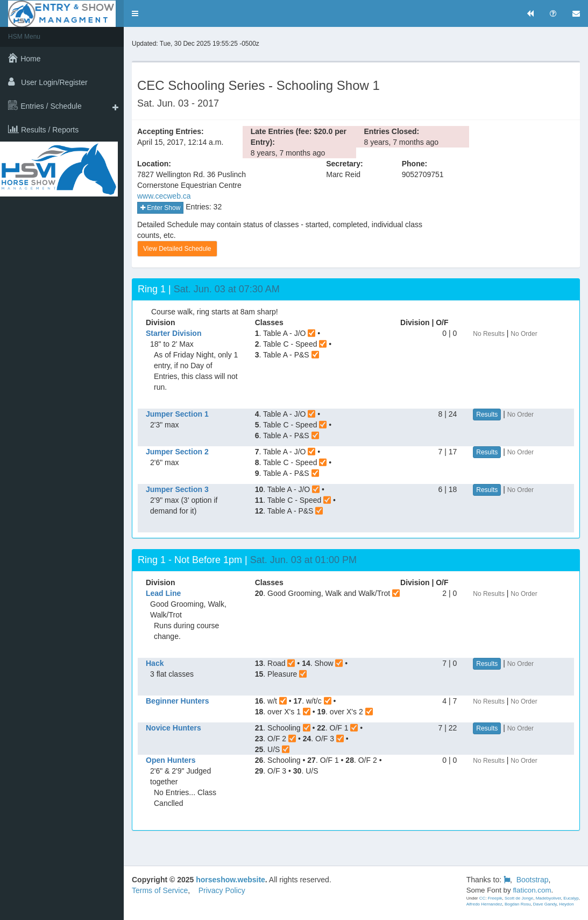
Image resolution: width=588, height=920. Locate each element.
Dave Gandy (545, 904)
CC (483, 898)
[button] (135, 13)
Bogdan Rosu (518, 904)
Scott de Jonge (519, 898)
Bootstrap (533, 880)
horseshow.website (231, 880)
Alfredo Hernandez (484, 904)
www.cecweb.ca (164, 196)
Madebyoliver (548, 898)
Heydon (566, 904)
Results (487, 415)
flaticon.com (532, 890)
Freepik (495, 898)
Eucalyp (571, 898)
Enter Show (160, 208)
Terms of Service (160, 890)
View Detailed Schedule (177, 249)
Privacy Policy (222, 890)
